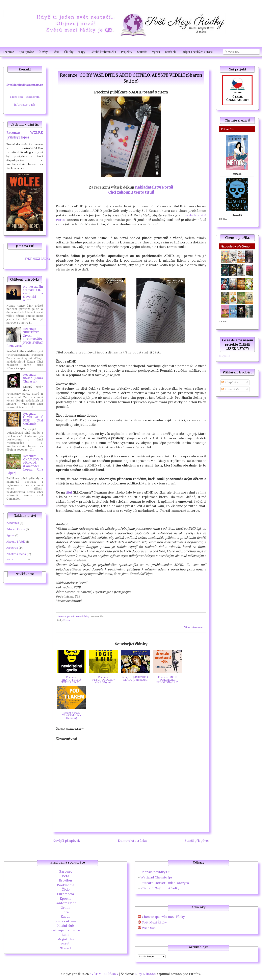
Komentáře (231, 389)
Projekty (127, 52)
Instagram (33, 97)
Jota (65, 912)
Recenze (8, 52)
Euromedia (65, 894)
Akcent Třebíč (16, 542)
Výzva (156, 52)
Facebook (16, 97)
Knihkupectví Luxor (65, 930)
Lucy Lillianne (145, 974)
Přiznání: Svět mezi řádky (160, 888)
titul (69, 492)
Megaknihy (65, 939)
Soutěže (142, 52)
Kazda (65, 916)
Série (56, 52)
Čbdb (66, 889)
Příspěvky (230, 382)
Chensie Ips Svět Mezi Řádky (73, 616)
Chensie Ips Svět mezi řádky (163, 917)
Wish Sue (149, 928)
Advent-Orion (16, 529)
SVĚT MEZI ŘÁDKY (37, 259)
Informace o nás (25, 105)
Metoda (237, 174)
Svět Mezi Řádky (154, 922)
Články (69, 52)
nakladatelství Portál (154, 187)
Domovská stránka (132, 841)
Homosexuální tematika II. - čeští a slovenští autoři (33, 293)
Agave (10, 535)
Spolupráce (26, 52)
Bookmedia (66, 885)
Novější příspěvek (66, 841)
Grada (65, 908)
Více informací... (195, 627)
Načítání (225, 356)
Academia (13, 523)
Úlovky (43, 52)
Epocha (66, 898)
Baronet (66, 871)
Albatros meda (16, 554)
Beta (66, 876)
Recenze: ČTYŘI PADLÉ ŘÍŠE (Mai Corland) (33, 419)
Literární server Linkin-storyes (165, 883)
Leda (65, 935)
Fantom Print (66, 903)
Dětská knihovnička (103, 52)
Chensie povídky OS (155, 872)
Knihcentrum (66, 921)
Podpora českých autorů (197, 52)
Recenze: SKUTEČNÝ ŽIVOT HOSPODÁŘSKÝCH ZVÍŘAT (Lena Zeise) (25, 337)
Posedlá (237, 215)
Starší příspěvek (197, 841)
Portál (67, 620)
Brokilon (65, 880)
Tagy (82, 52)
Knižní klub (65, 925)
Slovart (66, 948)
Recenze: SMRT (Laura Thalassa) (33, 378)
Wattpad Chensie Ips (156, 877)
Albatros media (17, 560)
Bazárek (170, 52)
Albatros (12, 548)
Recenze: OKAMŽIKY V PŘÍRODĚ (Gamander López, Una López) (25, 464)
